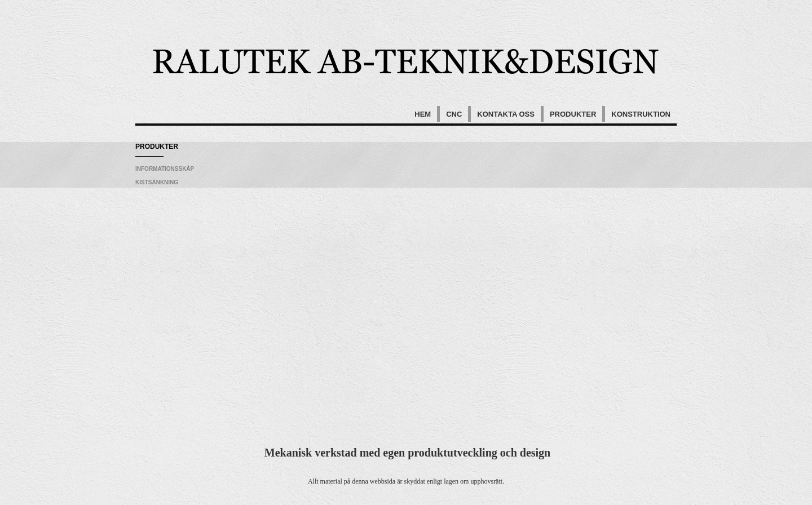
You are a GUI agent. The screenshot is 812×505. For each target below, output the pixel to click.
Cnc (454, 114)
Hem (423, 114)
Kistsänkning (157, 182)
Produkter (573, 114)
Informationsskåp (165, 169)
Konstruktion (641, 114)
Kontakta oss (506, 114)
